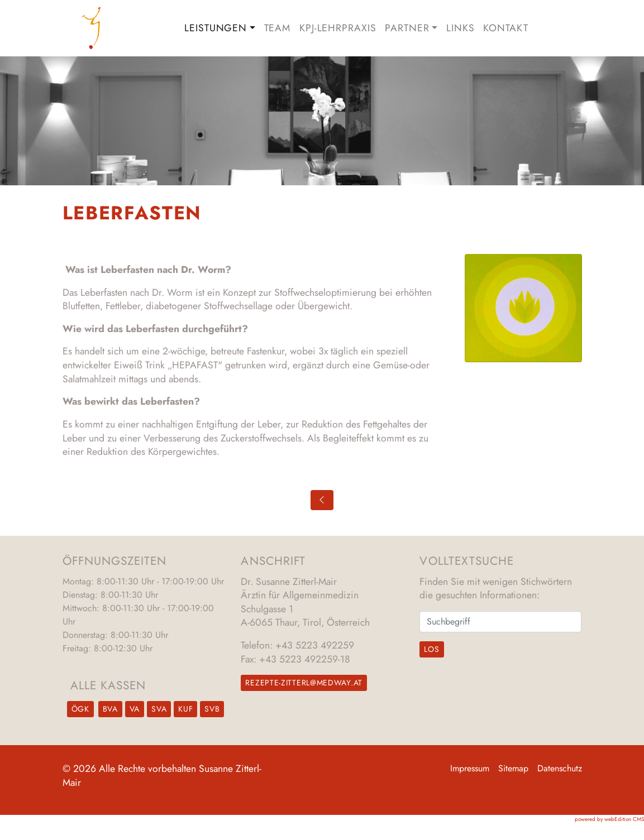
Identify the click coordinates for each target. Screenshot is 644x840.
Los (431, 649)
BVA (110, 709)
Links (460, 28)
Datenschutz (560, 768)
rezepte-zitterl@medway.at (304, 683)
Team (278, 28)
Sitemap (513, 768)
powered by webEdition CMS (609, 819)
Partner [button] (407, 28)
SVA (159, 709)
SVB (212, 709)
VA (135, 709)
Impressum (470, 768)
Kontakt (505, 28)
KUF (185, 709)
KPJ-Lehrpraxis (338, 28)
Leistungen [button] (216, 28)
